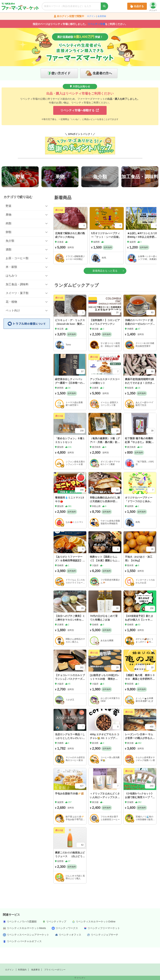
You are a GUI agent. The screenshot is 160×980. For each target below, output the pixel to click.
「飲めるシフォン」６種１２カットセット (70, 456)
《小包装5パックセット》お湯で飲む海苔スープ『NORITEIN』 (140, 813)
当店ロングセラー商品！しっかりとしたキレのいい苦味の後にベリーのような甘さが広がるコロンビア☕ (70, 756)
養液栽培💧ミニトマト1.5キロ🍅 (69, 515)
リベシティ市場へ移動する (80, 110)
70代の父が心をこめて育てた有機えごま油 (104, 634)
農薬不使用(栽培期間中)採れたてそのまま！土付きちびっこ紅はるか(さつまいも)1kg (140, 401)
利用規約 (22, 970)
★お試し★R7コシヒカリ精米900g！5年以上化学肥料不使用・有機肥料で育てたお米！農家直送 (143, 255)
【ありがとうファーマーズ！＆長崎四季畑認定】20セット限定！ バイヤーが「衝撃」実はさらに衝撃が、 (70, 580)
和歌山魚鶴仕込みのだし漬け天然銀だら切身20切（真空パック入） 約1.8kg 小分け (105, 519)
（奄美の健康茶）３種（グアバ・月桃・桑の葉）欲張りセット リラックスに (105, 458)
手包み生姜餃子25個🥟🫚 (69, 809)
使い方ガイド (61, 73)
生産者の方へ (102, 73)
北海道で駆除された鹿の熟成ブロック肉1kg (70, 251)
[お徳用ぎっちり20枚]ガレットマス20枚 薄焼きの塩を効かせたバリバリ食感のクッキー (105, 697)
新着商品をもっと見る (105, 287)
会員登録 (102, 16)
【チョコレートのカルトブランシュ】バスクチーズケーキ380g (70, 695)
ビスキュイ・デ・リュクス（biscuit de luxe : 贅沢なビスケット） (70, 340)
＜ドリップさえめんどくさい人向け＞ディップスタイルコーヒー (105, 813)
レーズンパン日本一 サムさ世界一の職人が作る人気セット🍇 (140, 754)
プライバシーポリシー (55, 970)
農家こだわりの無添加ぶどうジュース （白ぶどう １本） (70, 872)
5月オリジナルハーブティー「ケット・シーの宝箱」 (106, 251)
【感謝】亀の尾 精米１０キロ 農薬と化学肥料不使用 (140, 695)
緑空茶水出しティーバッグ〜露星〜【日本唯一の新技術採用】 (70, 399)
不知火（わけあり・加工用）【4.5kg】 (139, 575)
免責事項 (35, 970)
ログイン (91, 16)
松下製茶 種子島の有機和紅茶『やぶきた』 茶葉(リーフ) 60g (139, 458)
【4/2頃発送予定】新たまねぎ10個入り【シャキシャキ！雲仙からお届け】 (139, 636)
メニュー (153, 6)
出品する (137, 6)
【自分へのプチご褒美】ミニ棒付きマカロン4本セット (70, 636)
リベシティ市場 (96, 24)
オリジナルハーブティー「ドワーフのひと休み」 (139, 515)
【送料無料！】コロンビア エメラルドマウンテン (106, 338)
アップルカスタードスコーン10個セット (105, 397)
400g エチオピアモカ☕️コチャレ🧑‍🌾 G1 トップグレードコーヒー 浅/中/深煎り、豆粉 (105, 756)
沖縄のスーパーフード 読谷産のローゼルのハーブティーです (140, 340)
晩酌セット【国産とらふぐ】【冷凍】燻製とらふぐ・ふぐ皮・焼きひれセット (105, 578)
